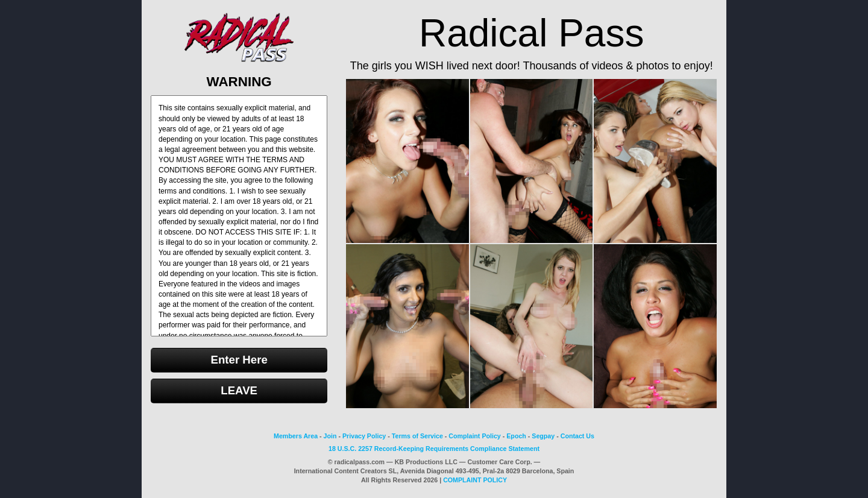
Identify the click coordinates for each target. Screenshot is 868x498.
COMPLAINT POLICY (475, 480)
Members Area (296, 436)
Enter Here (239, 360)
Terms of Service (417, 436)
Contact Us (577, 436)
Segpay (543, 436)
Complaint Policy (474, 436)
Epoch (516, 436)
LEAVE (239, 390)
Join (330, 436)
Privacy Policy (364, 436)
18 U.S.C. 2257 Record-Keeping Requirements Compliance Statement (434, 449)
